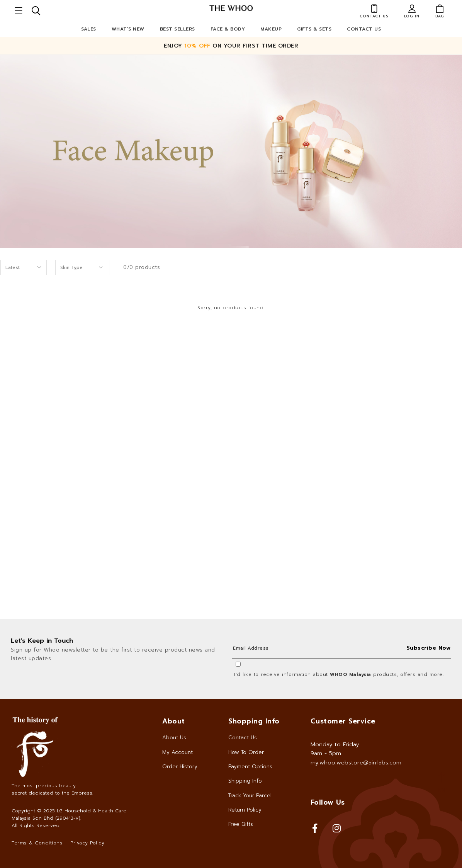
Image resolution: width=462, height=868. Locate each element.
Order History (180, 767)
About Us (174, 738)
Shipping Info (245, 781)
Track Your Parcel (250, 796)
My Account (177, 752)
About (174, 721)
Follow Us (328, 802)
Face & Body (228, 29)
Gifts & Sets (314, 29)
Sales (89, 29)
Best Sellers (177, 29)
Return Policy (245, 810)
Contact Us (364, 29)
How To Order (246, 752)
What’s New (128, 29)
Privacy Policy (87, 843)
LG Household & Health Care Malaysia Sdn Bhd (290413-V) (69, 814)
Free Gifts (241, 824)
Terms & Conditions (37, 843)
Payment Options (250, 767)
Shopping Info (254, 721)
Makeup (271, 29)
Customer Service (343, 721)
